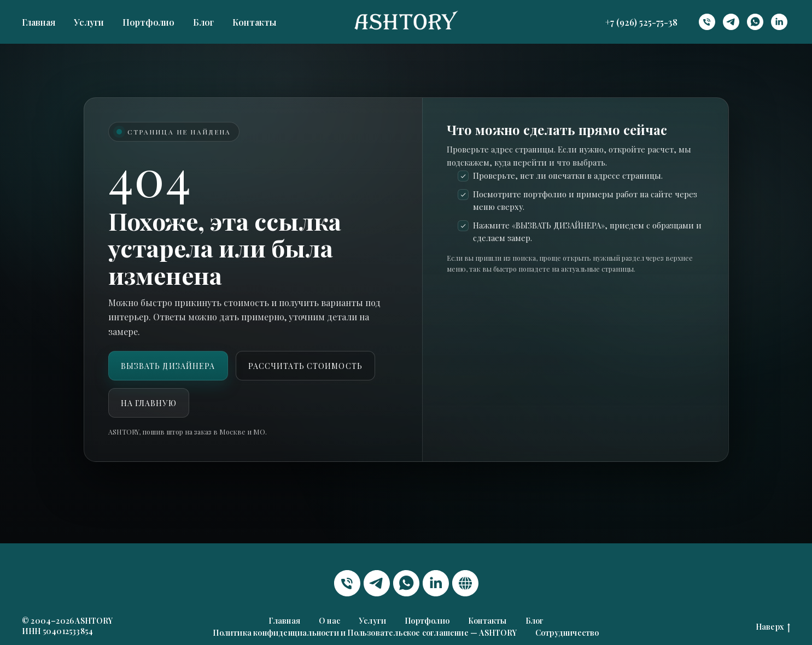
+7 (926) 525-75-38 (641, 22)
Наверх (773, 627)
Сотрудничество (567, 633)
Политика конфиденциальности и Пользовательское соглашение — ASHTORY (364, 633)
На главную (149, 403)
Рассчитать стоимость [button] (305, 366)
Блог (203, 22)
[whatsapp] (755, 22)
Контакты (254, 22)
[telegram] (731, 22)
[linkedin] (779, 22)
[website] (465, 583)
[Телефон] (707, 22)
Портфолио (148, 22)
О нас (329, 621)
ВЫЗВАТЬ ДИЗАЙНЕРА (168, 366)
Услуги (89, 22)
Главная (39, 22)
